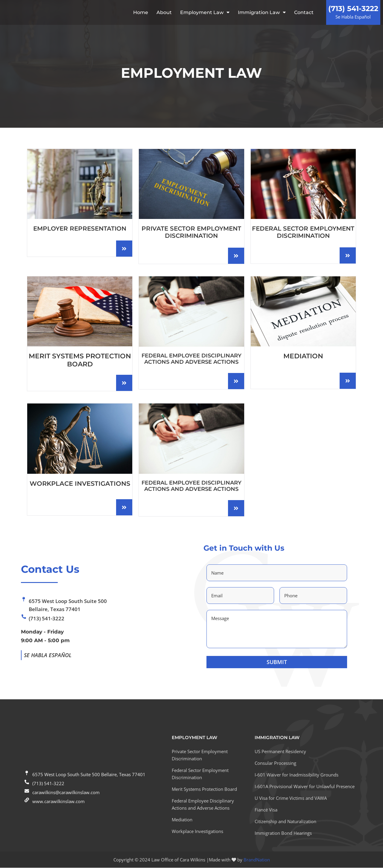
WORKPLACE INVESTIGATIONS (80, 484)
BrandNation (257, 860)
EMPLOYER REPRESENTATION (80, 229)
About (164, 12)
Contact (304, 12)
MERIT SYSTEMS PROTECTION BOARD (80, 360)
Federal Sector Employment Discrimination (303, 232)
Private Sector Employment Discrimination (191, 232)
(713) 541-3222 (353, 9)
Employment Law (205, 12)
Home (141, 12)
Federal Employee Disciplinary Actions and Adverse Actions (191, 359)
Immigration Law (262, 12)
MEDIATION (303, 357)
